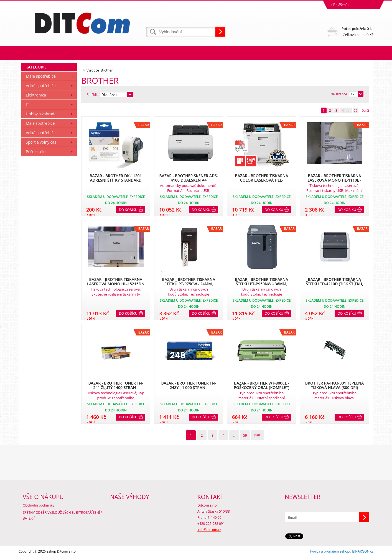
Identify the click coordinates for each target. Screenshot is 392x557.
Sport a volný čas (41, 142)
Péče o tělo (36, 152)
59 (355, 110)
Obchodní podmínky (39, 505)
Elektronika (36, 95)
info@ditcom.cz (209, 530)
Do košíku (128, 210)
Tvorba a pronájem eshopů (330, 551)
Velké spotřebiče (41, 86)
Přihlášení (339, 5)
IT (27, 104)
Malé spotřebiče (41, 76)
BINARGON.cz (363, 551)
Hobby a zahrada (41, 114)
